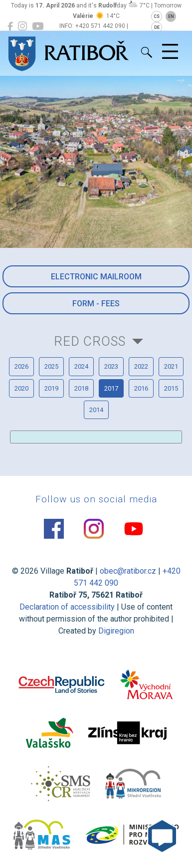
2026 (21, 366)
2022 (141, 366)
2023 (111, 366)
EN (171, 16)
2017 (111, 388)
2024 (81, 366)
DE (157, 27)
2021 (171, 366)
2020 (21, 388)
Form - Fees (96, 304)
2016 (141, 388)
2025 (51, 366)
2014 (96, 410)
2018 (81, 388)
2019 (51, 388)
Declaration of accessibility (67, 607)
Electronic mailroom (96, 277)
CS (157, 16)
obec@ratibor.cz (128, 571)
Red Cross (90, 341)
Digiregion (116, 631)
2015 (171, 388)
